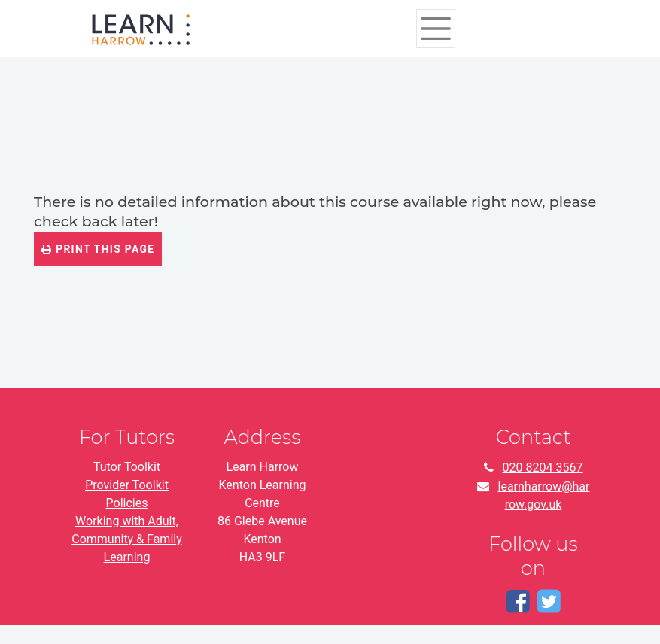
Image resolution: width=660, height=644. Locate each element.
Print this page (98, 249)
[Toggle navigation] (436, 29)
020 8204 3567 (543, 468)
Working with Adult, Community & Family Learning (127, 539)
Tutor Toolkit (127, 467)
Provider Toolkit (127, 485)
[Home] (141, 28)
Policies (127, 503)
